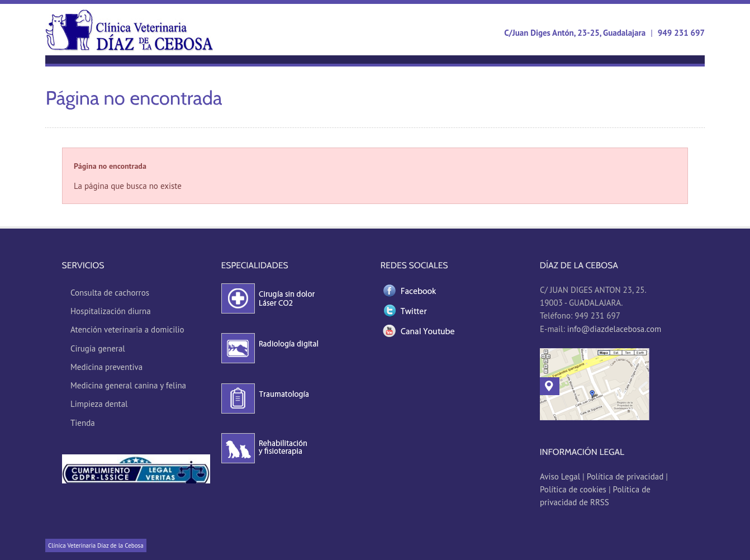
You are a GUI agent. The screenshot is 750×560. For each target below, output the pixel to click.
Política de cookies (573, 489)
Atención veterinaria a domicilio (127, 329)
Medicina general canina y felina (128, 385)
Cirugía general (98, 348)
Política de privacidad (625, 476)
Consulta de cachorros (110, 293)
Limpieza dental (99, 404)
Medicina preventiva (106, 367)
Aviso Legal (561, 476)
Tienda (83, 423)
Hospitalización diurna (111, 311)
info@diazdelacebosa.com (614, 329)
